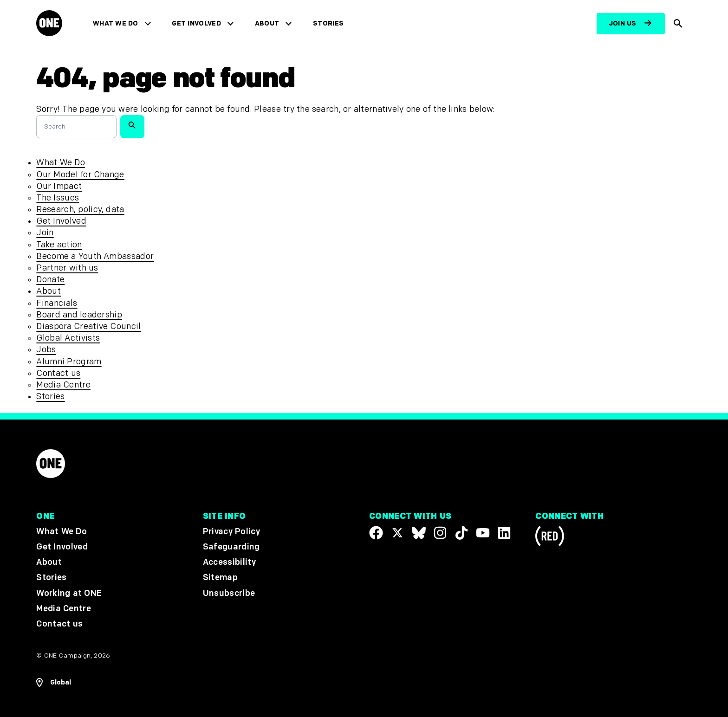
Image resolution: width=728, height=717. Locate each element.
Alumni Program (69, 362)
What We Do (115, 23)
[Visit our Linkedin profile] (504, 533)
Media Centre (63, 385)
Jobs (46, 350)
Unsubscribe (229, 593)
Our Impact (59, 186)
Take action (59, 245)
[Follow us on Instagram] (440, 533)
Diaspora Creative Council (88, 326)
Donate (50, 280)
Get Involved (196, 23)
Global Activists (68, 338)
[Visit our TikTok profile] (461, 533)
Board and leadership (79, 315)
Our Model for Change (80, 175)
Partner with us (67, 268)
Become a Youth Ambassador (95, 256)
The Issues (58, 198)
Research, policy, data (80, 210)
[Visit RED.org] (550, 538)
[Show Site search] (678, 24)
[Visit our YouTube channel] (483, 533)
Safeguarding (231, 547)
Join (45, 233)
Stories (328, 23)
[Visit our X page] (397, 533)
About (267, 23)
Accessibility (229, 562)
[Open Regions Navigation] (54, 683)
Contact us (58, 373)
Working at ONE (69, 593)
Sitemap (220, 578)
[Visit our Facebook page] (376, 533)
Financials (57, 303)
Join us (623, 23)
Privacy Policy (231, 532)
